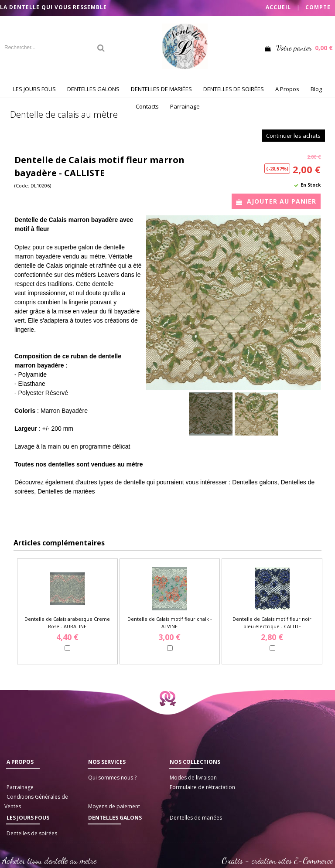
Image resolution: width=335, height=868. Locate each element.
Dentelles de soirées (32, 833)
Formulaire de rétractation (202, 787)
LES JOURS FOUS (34, 89)
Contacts (147, 106)
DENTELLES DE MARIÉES (161, 89)
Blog (316, 89)
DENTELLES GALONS (93, 89)
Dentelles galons (115, 818)
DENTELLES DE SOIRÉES (234, 89)
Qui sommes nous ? (112, 778)
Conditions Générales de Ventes (36, 802)
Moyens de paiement (114, 806)
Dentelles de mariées (196, 818)
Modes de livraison (193, 778)
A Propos (287, 89)
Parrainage (185, 106)
